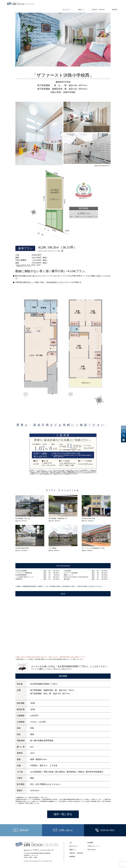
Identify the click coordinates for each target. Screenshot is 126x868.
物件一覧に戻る (63, 814)
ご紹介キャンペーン (94, 846)
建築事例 (115, 10)
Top (71, 843)
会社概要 (90, 843)
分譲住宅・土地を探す (98, 10)
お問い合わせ (92, 850)
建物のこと (81, 10)
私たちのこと (67, 10)
